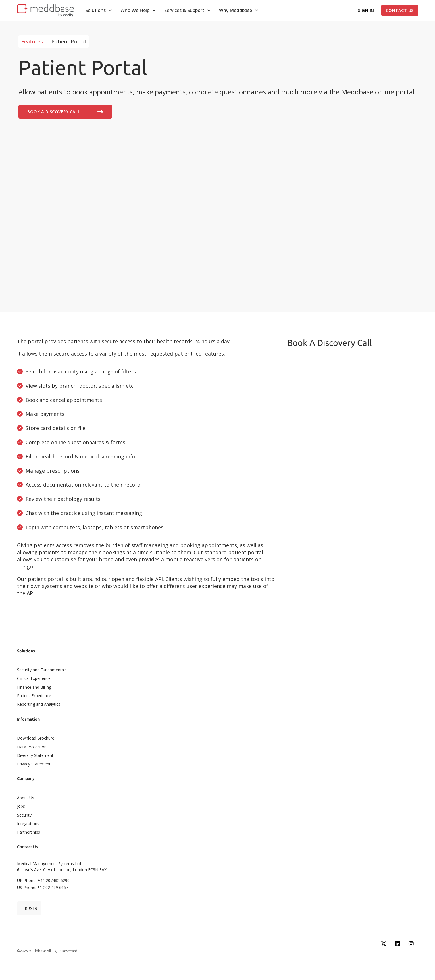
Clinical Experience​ (34, 678)
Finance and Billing (34, 687)
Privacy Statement (34, 764)
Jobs (21, 806)
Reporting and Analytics (39, 704)
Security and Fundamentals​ (42, 670)
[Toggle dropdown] (110, 10)
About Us (26, 798)
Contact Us (400, 10)
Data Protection (32, 747)
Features (32, 41)
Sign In (366, 10)
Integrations (28, 824)
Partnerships (29, 832)
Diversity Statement (35, 755)
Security (24, 815)
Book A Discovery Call (65, 112)
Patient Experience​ (34, 696)
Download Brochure (36, 738)
